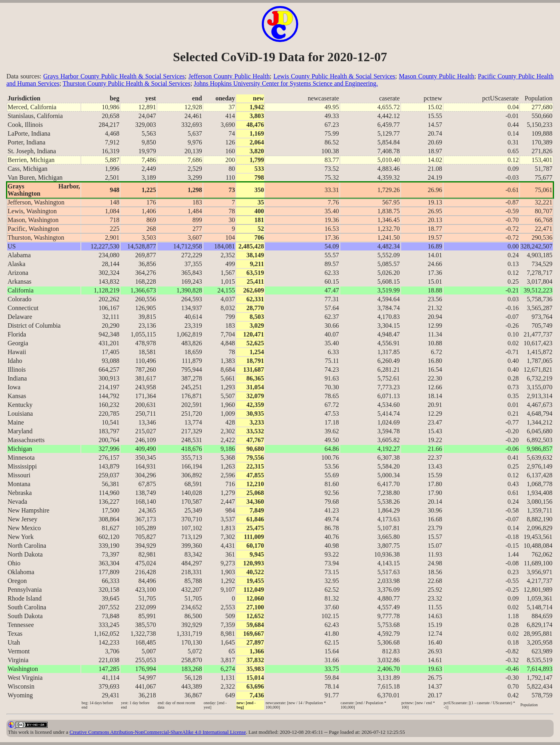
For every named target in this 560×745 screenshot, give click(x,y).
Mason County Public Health (436, 76)
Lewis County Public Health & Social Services (334, 76)
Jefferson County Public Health (229, 76)
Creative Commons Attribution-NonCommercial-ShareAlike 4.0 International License (158, 732)
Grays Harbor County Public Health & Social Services (114, 76)
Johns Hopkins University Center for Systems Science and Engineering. (286, 83)
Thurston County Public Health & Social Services (127, 83)
